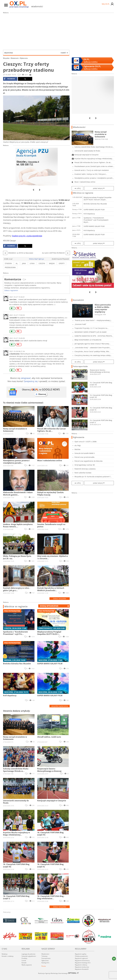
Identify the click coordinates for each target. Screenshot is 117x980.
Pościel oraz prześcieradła (84, 457)
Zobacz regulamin (11, 290)
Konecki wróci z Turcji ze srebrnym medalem (92, 170)
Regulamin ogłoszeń (81, 958)
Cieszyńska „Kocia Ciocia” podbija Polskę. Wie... (92, 351)
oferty (62, 263)
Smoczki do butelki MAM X (85, 453)
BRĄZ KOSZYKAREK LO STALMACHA (88, 340)
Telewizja (44, 956)
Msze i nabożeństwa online (85, 182)
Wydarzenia (24, 58)
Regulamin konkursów (82, 967)
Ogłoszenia (79, 437)
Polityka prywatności (81, 956)
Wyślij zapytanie (27, 965)
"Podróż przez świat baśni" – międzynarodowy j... (93, 320)
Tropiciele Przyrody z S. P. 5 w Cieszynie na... (92, 328)
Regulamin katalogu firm (83, 963)
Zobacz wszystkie (60, 599)
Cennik (24, 961)
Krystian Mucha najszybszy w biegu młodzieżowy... (94, 159)
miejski (52, 263)
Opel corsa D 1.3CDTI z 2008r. (86, 442)
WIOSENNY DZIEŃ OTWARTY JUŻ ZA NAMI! (91, 332)
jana (24, 263)
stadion (8, 263)
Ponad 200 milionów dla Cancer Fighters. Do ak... (93, 162)
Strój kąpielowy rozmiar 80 (85, 465)
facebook (9, 79)
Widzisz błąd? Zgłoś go (37, 259)
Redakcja (5, 954)
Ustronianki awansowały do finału (87, 151)
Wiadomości (15, 58)
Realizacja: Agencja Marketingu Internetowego (58, 973)
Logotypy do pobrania (28, 954)
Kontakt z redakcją (8, 956)
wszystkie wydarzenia (60, 706)
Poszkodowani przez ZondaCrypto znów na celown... (94, 166)
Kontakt (24, 963)
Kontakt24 (78, 300)
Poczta (44, 966)
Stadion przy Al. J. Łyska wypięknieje (27, 236)
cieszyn (42, 263)
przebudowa (10, 267)
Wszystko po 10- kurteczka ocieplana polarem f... (93, 477)
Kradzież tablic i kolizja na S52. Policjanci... (91, 174)
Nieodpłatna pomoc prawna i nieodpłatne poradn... (94, 178)
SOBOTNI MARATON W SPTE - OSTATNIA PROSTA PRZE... (93, 336)
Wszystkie (35, 53)
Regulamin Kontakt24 (82, 969)
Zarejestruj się (31, 381)
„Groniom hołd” (80, 324)
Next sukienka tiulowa (83, 473)
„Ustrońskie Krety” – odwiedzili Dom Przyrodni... (93, 348)
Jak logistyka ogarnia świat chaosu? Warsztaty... (92, 344)
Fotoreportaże (80, 366)
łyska (32, 263)
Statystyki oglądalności (29, 956)
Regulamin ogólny (81, 954)
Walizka (77, 449)
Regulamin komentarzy (82, 961)
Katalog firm (45, 963)
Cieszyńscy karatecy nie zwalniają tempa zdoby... (93, 355)
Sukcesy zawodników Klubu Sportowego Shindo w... (94, 147)
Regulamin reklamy (81, 965)
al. (17, 263)
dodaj (49, 606)
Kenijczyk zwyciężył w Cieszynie (86, 155)
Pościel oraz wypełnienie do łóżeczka (88, 461)
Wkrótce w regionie (16, 607)
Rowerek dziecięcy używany (85, 469)
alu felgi (78, 445)
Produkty (24, 958)
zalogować (26, 378)
